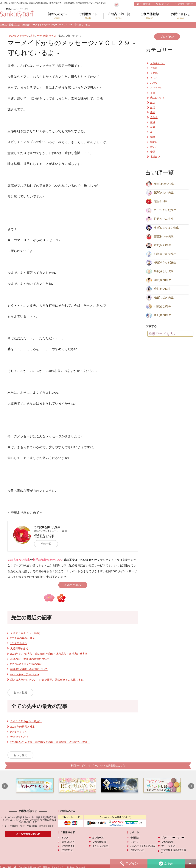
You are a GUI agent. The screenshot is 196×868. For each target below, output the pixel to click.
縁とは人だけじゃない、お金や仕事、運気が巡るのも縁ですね (47, 680)
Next (191, 786)
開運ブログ (14, 25)
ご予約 (166, 864)
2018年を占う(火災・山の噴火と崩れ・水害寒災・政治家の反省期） (50, 654)
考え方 (53, 36)
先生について (158, 98)
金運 (153, 152)
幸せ (39, 36)
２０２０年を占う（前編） (26, 633)
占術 (33, 36)
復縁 (153, 122)
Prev (5, 786)
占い (153, 103)
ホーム (3, 25)
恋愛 (45, 36)
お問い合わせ (184, 4)
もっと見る (20, 692)
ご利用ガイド (88, 16)
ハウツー (155, 83)
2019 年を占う (19, 643)
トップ (64, 838)
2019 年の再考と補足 (23, 638)
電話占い (155, 157)
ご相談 (154, 68)
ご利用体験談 (150, 16)
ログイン (162, 4)
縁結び (154, 142)
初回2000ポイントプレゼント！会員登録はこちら (98, 766)
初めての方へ (57, 16)
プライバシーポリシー (172, 838)
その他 (25, 25)
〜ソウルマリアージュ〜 (25, 674)
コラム (154, 78)
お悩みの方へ (158, 63)
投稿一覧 (47, 544)
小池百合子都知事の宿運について (30, 659)
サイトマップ (168, 846)
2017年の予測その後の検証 (26, 664)
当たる (154, 117)
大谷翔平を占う (19, 649)
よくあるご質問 (100, 846)
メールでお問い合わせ (28, 834)
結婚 (153, 137)
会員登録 (143, 4)
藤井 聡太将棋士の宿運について (29, 669)
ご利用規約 (167, 842)
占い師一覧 (97, 838)
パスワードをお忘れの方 (142, 846)
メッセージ (23, 36)
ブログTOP (167, 37)
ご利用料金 (66, 850)
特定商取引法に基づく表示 (174, 850)
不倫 (153, 93)
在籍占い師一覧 (119, 16)
